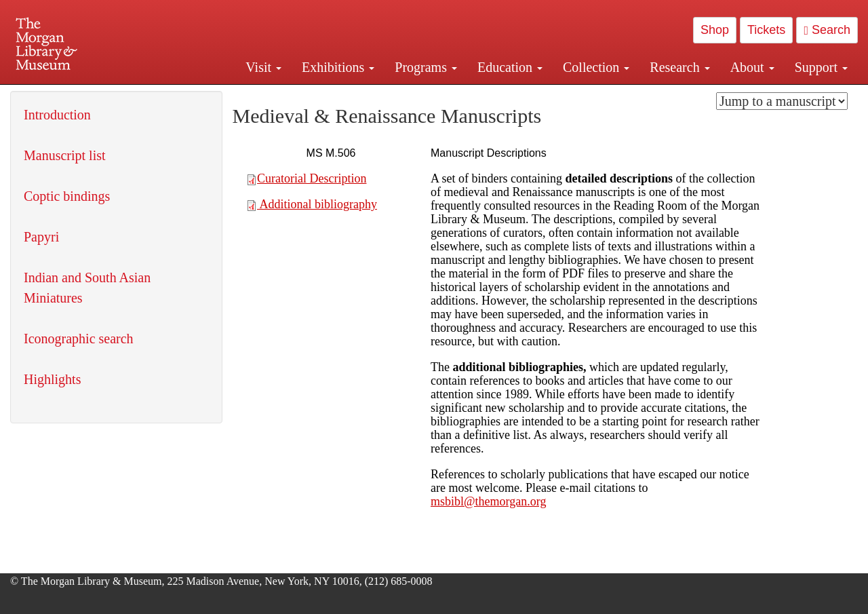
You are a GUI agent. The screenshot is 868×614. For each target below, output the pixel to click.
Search (827, 30)
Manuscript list (65, 155)
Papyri (41, 237)
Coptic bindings (67, 196)
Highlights (52, 379)
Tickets (766, 30)
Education (510, 67)
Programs (426, 67)
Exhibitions (338, 67)
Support (821, 67)
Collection (596, 67)
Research (679, 67)
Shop (715, 30)
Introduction (57, 115)
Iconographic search (79, 339)
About (752, 67)
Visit (263, 67)
